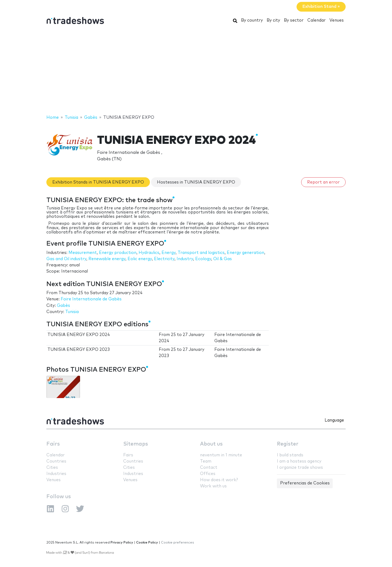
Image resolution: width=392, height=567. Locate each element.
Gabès (63, 306)
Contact (209, 468)
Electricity (164, 259)
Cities (52, 468)
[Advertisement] (196, 71)
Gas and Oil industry (66, 259)
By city (273, 20)
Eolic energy (140, 259)
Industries (56, 474)
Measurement (83, 253)
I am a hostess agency (299, 461)
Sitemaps (136, 444)
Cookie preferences (178, 543)
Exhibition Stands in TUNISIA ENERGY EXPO (98, 182)
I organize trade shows (300, 468)
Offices (208, 474)
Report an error (323, 182)
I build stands (290, 455)
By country (252, 20)
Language (334, 420)
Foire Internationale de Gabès (91, 299)
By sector (294, 20)
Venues (337, 20)
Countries (56, 461)
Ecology (203, 259)
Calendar (317, 20)
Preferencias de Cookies (305, 483)
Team (206, 461)
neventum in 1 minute (221, 455)
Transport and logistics (201, 253)
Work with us (213, 486)
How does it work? (219, 480)
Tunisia (72, 312)
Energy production (118, 253)
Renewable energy (107, 259)
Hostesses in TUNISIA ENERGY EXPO (196, 182)
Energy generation (245, 253)
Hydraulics (149, 253)
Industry (185, 259)
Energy (169, 253)
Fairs (53, 444)
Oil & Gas (223, 259)
